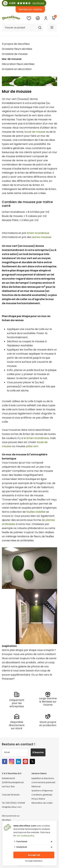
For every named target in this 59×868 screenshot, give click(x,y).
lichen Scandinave (38, 233)
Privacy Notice (38, 799)
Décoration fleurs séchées (18, 64)
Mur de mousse (12, 59)
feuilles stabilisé (36, 512)
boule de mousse (35, 132)
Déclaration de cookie (42, 803)
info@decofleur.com (12, 807)
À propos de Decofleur (16, 44)
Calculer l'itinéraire (11, 795)
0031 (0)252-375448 (15, 803)
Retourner (36, 786)
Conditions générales (42, 795)
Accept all (34, 855)
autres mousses (42, 237)
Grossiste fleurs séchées (17, 49)
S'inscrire (38, 752)
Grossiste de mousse (15, 54)
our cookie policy (25, 836)
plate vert (32, 446)
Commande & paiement (43, 782)
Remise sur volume (30, 9)
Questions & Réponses (42, 791)
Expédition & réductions (43, 778)
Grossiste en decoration (17, 69)
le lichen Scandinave (36, 438)
